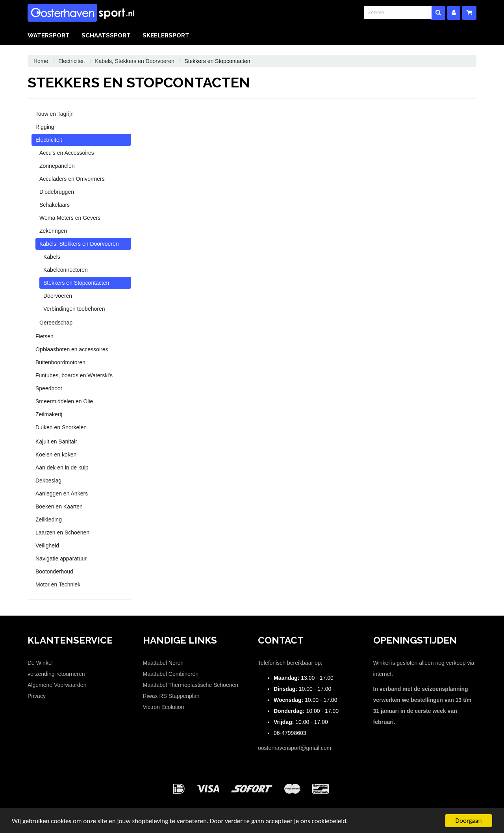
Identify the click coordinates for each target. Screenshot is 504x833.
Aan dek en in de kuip (62, 468)
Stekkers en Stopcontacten (76, 283)
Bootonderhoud (54, 571)
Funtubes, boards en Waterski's (74, 375)
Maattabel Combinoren (171, 674)
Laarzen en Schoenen (62, 532)
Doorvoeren (58, 296)
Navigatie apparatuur (61, 558)
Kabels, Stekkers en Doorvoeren (135, 61)
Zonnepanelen (57, 166)
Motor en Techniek (58, 584)
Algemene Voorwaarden (57, 685)
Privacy (37, 696)
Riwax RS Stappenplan (171, 696)
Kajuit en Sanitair (56, 442)
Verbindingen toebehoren (74, 309)
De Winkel (40, 663)
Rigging (45, 127)
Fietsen (44, 336)
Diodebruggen (57, 192)
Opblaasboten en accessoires (72, 349)
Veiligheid (47, 545)
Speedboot (49, 388)
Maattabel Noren (163, 663)
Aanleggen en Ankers (62, 493)
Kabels (52, 257)
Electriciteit (72, 61)
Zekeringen (53, 231)
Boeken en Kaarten (59, 506)
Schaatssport (106, 35)
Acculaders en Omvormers (72, 179)
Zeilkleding (49, 519)
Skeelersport (166, 35)
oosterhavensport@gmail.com (295, 748)
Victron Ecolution (164, 707)
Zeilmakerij (49, 414)
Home (41, 61)
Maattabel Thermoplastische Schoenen (191, 685)
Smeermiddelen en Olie (64, 401)
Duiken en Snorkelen (61, 427)
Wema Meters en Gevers (70, 218)
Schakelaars (55, 205)
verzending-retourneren (56, 674)
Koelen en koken (56, 455)
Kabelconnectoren (66, 270)
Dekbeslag (48, 481)
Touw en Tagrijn (55, 114)
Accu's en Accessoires (67, 153)
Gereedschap (56, 323)
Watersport (49, 35)
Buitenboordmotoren (60, 362)
